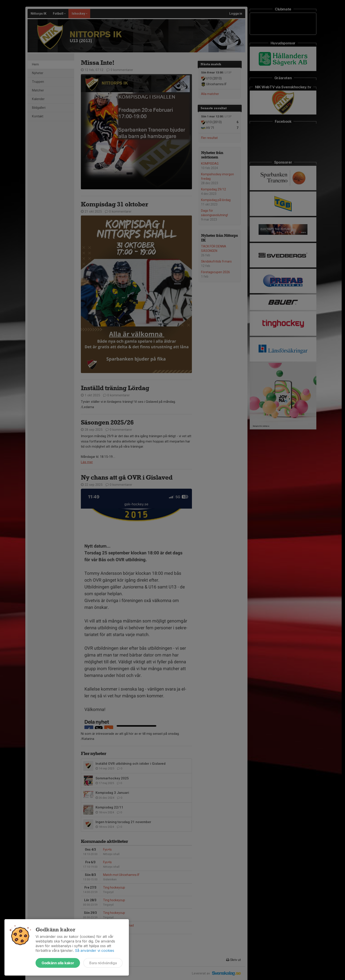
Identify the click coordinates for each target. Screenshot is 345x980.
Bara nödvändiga (103, 963)
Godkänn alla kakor (58, 963)
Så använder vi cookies (95, 950)
